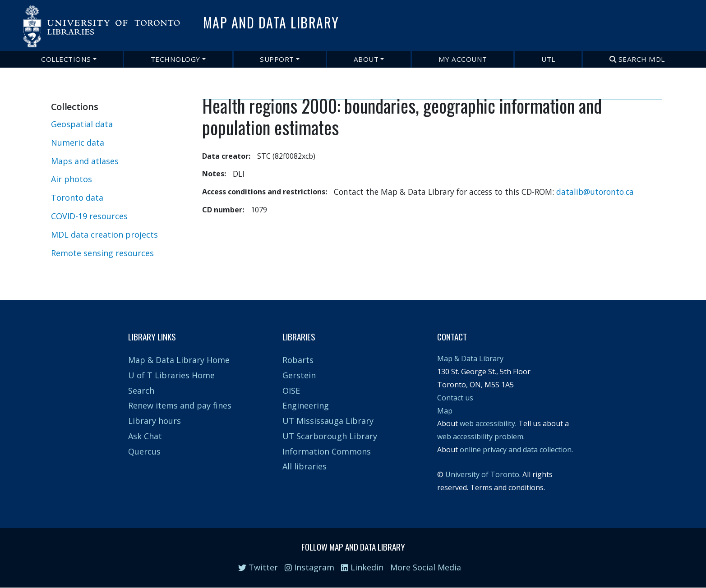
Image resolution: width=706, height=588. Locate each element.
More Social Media (426, 567)
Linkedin (362, 567)
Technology (175, 59)
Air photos (72, 179)
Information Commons (327, 451)
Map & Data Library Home (179, 360)
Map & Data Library (470, 358)
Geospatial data (82, 124)
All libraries (305, 466)
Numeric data (78, 142)
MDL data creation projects (104, 234)
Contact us (455, 398)
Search (141, 390)
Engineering (306, 405)
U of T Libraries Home (171, 375)
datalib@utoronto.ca (595, 192)
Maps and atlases (85, 161)
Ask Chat (145, 436)
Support (277, 59)
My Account (463, 59)
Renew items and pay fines (180, 405)
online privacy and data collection (516, 450)
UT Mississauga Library (328, 421)
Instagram (309, 567)
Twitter (258, 567)
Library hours (155, 421)
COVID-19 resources (89, 216)
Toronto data (77, 198)
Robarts (298, 360)
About (366, 59)
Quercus (144, 451)
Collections (66, 59)
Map (445, 411)
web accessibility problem (480, 436)
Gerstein (299, 375)
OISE (291, 390)
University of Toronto (482, 474)
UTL (548, 59)
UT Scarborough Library (330, 436)
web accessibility (487, 423)
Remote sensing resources (102, 253)
